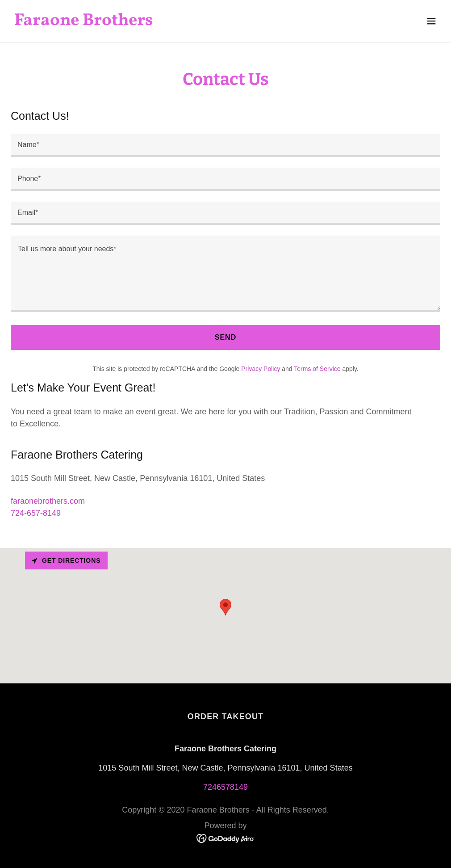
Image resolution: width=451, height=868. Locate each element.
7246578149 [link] (225, 787)
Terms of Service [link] (317, 369)
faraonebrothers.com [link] (48, 501)
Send (226, 337)
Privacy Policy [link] (261, 369)
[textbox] (225, 145)
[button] (431, 21)
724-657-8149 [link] (36, 513)
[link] (84, 22)
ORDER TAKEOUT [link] (225, 716)
